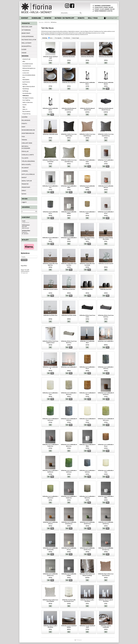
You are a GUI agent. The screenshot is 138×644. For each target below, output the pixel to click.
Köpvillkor (24, 266)
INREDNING (25, 56)
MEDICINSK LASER (27, 27)
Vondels (24, 105)
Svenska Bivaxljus (27, 93)
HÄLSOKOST (25, 168)
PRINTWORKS (26, 80)
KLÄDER (24, 49)
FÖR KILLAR (25, 151)
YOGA (23, 137)
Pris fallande (67, 38)
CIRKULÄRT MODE (27, 143)
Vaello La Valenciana (28, 102)
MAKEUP (24, 177)
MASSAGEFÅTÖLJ (27, 46)
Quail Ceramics (26, 82)
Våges (24, 107)
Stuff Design (25, 91)
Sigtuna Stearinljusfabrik (29, 86)
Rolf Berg (25, 84)
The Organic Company (28, 98)
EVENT (23, 127)
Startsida (41, 22)
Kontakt (25, 18)
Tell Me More (26, 96)
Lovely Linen (26, 73)
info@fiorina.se (25, 222)
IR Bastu (81, 18)
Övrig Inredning (26, 114)
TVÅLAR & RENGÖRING (28, 161)
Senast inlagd (76, 38)
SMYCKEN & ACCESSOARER (26, 147)
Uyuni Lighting (26, 100)
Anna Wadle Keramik (28, 64)
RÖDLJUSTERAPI (26, 43)
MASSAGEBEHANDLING (28, 130)
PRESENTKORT (26, 187)
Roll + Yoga (93, 18)
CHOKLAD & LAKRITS (28, 155)
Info (50, 63)
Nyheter (48, 18)
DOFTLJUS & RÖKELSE (28, 174)
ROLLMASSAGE (26, 120)
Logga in (24, 202)
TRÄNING (24, 140)
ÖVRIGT (24, 191)
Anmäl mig (24, 260)
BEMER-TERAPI (26, 33)
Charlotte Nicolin (27, 66)
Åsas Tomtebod (26, 111)
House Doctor (26, 71)
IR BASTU (24, 123)
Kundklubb (36, 18)
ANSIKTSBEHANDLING (28, 133)
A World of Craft (26, 59)
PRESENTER (25, 184)
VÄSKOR (24, 53)
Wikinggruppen (24, 273)
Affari (24, 61)
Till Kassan (78, 640)
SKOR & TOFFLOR (27, 181)
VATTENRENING (26, 30)
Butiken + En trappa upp (64, 18)
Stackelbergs (26, 89)
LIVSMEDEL (25, 171)
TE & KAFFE (25, 158)
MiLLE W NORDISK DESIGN (29, 75)
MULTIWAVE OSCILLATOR (29, 40)
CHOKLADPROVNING (28, 36)
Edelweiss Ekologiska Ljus (29, 68)
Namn (51, 38)
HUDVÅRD (24, 117)
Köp (108, 89)
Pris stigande (58, 38)
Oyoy (24, 77)
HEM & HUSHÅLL (26, 164)
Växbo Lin (25, 109)
